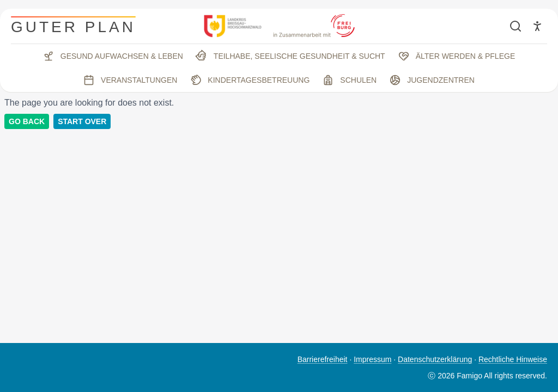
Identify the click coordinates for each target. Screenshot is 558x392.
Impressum (372, 359)
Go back (27, 121)
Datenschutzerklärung (435, 359)
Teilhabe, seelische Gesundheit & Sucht (290, 56)
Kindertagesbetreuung (249, 80)
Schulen (350, 80)
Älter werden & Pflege (457, 56)
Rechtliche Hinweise (513, 359)
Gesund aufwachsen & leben (113, 56)
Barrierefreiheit (323, 359)
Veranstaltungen (130, 80)
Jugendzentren (432, 80)
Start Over (82, 121)
